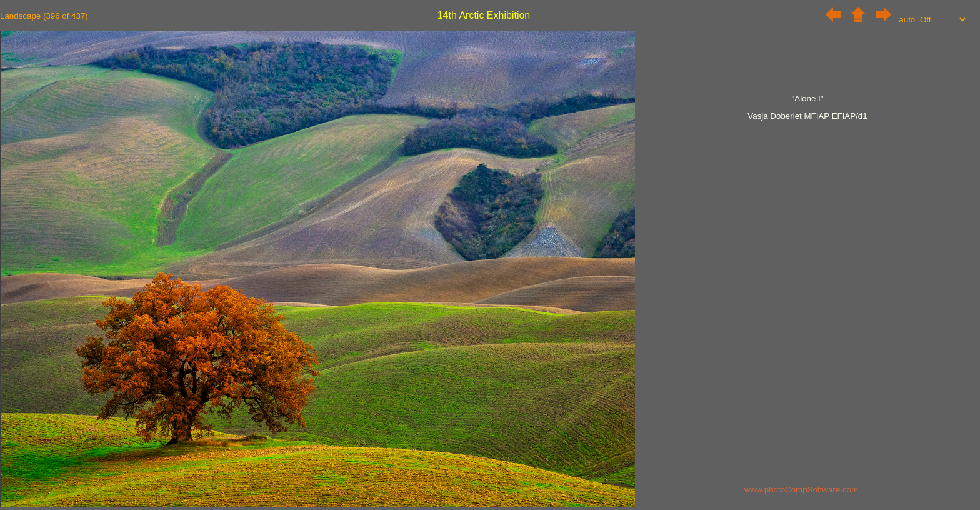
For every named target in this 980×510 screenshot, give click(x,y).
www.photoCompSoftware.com (801, 490)
